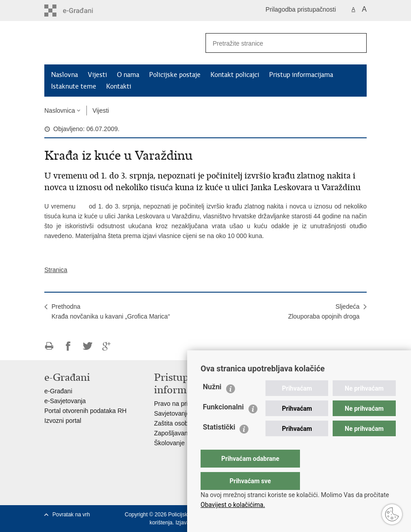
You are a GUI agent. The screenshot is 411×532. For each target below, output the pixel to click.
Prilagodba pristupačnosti (301, 9)
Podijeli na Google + (107, 346)
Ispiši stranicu (49, 346)
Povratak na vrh (71, 515)
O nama (128, 75)
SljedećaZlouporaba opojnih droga (324, 311)
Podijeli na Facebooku (68, 346)
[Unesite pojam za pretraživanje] (273, 43)
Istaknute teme (74, 86)
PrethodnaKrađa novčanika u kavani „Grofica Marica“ (111, 311)
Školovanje (169, 443)
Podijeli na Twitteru (88, 346)
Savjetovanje (172, 413)
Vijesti (97, 75)
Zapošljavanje (173, 433)
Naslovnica (60, 111)
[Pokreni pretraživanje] (356, 43)
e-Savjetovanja (65, 401)
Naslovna (64, 75)
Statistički (219, 445)
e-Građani (58, 391)
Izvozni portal (63, 421)
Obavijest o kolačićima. (233, 505)
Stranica (56, 270)
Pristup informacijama (301, 75)
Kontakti (119, 86)
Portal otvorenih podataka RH (86, 411)
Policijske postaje (175, 75)
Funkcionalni (223, 425)
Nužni (212, 405)
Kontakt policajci (235, 75)
